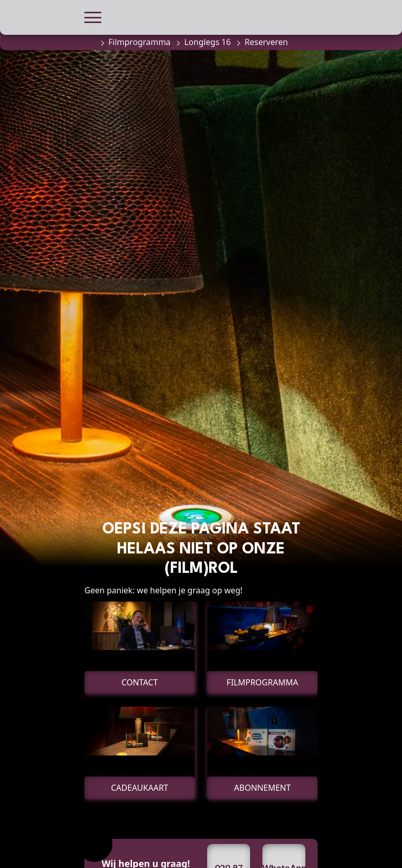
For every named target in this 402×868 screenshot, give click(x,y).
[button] (93, 16)
